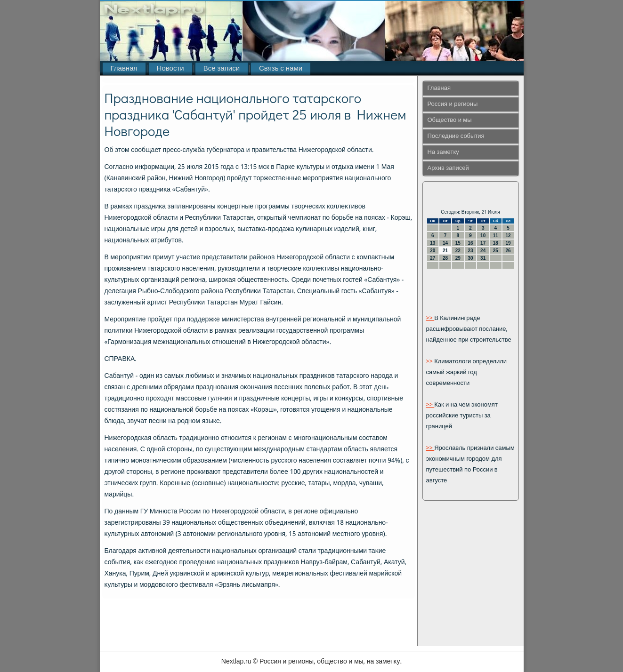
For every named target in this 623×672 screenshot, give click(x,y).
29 (458, 258)
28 (445, 258)
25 (496, 251)
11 (496, 236)
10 (483, 236)
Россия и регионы (453, 104)
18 (496, 243)
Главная (124, 69)
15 (458, 243)
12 (508, 236)
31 (483, 258)
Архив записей (448, 168)
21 (445, 251)
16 (470, 243)
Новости (170, 69)
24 (483, 251)
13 (433, 243)
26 (508, 251)
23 (470, 251)
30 (470, 258)
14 (445, 243)
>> (430, 318)
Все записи (222, 69)
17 (483, 243)
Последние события (456, 136)
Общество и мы (450, 120)
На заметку (443, 152)
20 (433, 251)
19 (508, 243)
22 (458, 251)
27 (433, 258)
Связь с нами (281, 69)
